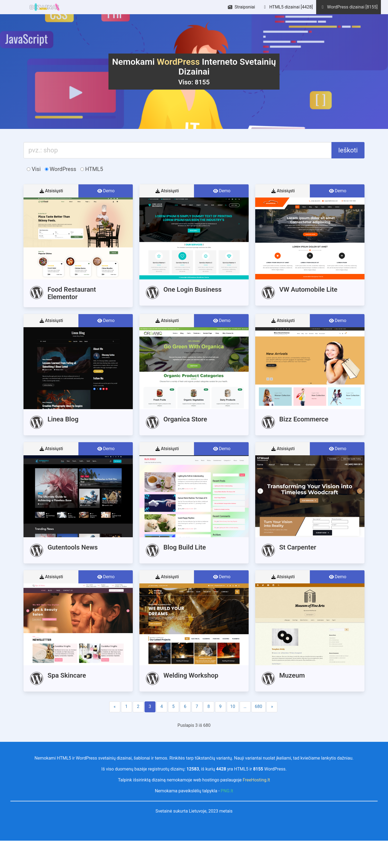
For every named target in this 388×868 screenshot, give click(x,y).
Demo (105, 191)
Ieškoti (348, 150)
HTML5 (92, 169)
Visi (34, 169)
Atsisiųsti (51, 191)
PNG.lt (227, 791)
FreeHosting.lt (256, 780)
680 (259, 706)
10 (233, 706)
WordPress (61, 169)
